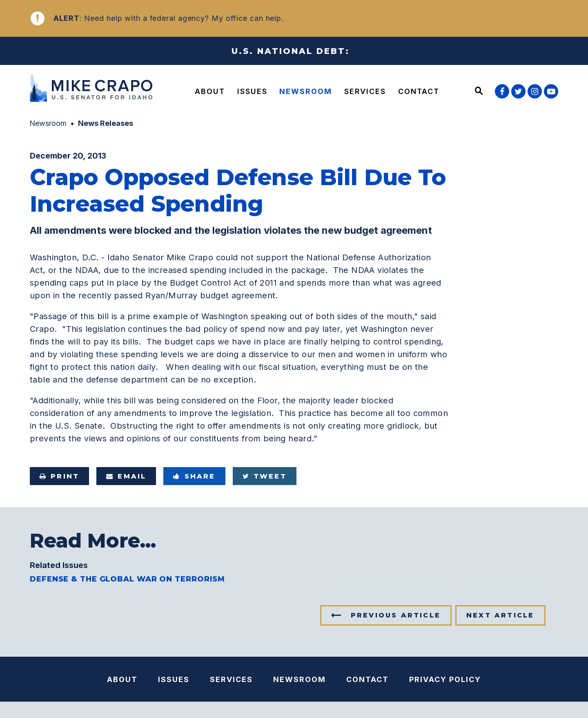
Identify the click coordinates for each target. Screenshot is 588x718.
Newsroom (306, 91)
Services (365, 91)
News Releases (106, 123)
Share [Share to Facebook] (194, 476)
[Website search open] (479, 92)
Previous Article (396, 615)
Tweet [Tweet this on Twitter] (265, 476)
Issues (252, 91)
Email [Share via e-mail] (126, 476)
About (210, 91)
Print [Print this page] (59, 476)
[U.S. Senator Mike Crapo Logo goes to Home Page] (93, 90)
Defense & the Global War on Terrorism (127, 579)
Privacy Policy (445, 679)
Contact (419, 91)
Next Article (500, 615)
